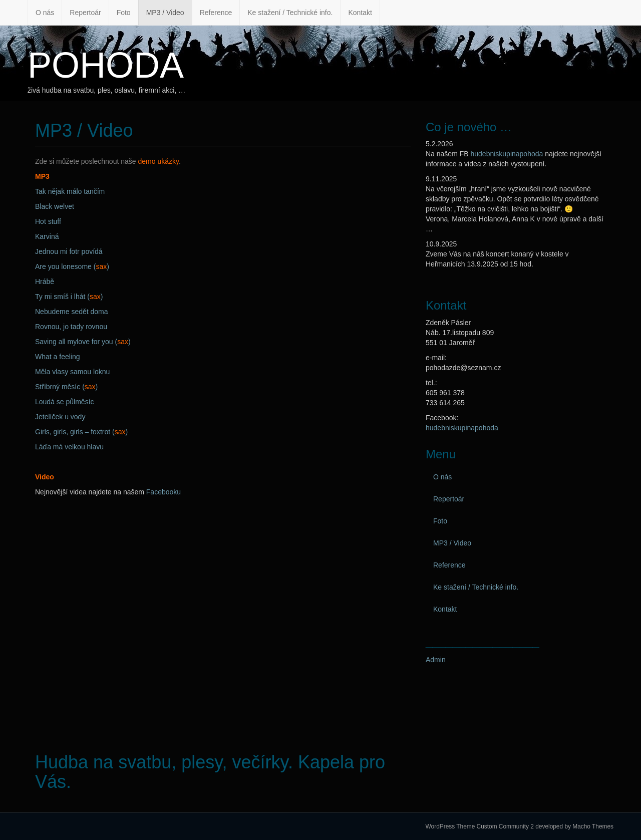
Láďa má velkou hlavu (69, 447)
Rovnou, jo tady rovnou (71, 327)
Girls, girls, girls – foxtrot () (81, 432)
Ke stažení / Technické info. (290, 13)
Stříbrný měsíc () (66, 387)
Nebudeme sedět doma (72, 312)
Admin (436, 660)
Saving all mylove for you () (83, 342)
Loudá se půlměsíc (65, 402)
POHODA (106, 65)
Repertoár (85, 13)
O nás (45, 13)
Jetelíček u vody (60, 417)
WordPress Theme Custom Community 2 (480, 826)
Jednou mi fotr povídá (69, 251)
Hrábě (45, 282)
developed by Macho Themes (574, 826)
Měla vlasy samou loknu (72, 372)
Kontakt (360, 13)
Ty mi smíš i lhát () (69, 297)
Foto (124, 13)
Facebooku (164, 492)
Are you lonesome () (72, 266)
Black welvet (55, 206)
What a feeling (58, 357)
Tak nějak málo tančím (70, 191)
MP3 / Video (165, 13)
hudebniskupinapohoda (507, 154)
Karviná (47, 236)
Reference (216, 13)
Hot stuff (48, 221)
